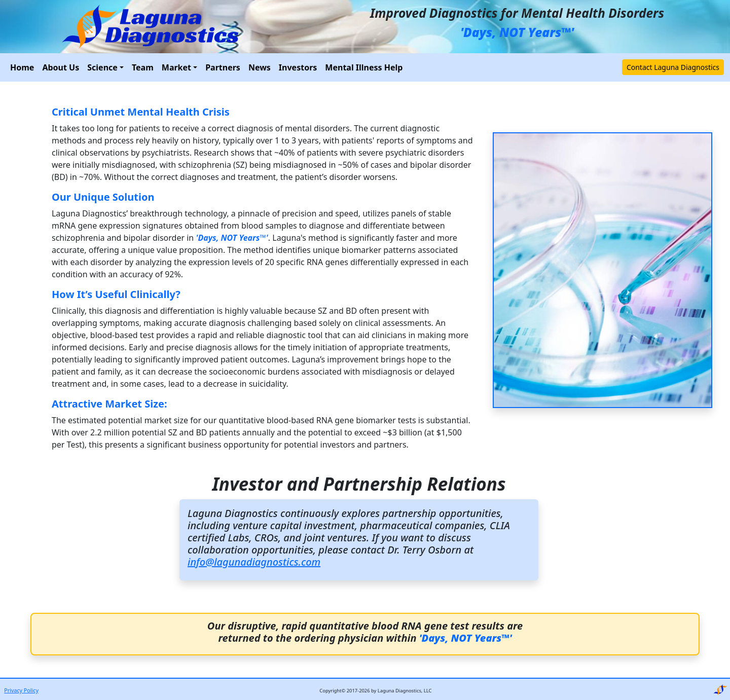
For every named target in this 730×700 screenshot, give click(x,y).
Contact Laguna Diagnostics (673, 67)
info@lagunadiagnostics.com (254, 562)
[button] (105, 67)
